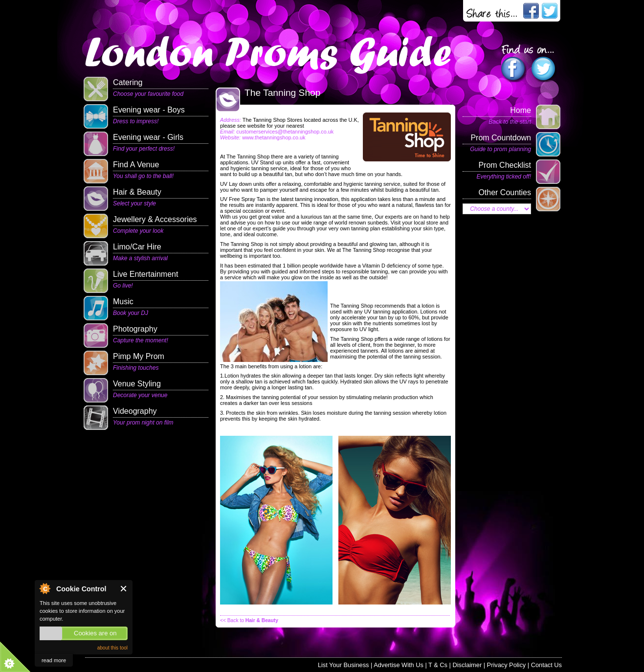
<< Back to (249, 620)
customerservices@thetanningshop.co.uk (285, 132)
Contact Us (546, 665)
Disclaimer (467, 665)
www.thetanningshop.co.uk (274, 137)
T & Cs (438, 665)
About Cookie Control (44, 588)
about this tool (112, 648)
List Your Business (344, 665)
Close (124, 589)
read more (54, 660)
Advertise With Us (399, 665)
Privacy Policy (507, 665)
